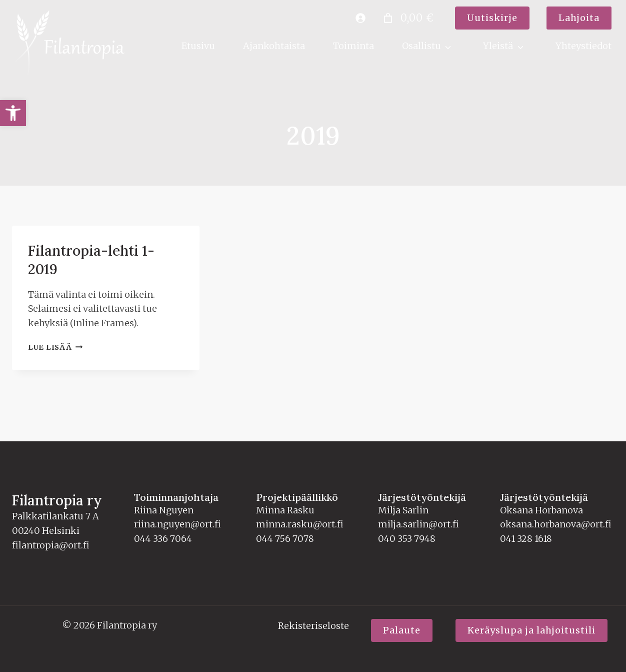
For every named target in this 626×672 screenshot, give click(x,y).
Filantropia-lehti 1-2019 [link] (104, 250)
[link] (13, 113)
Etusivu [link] (198, 46)
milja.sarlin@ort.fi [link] (418, 524)
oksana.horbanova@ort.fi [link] (556, 524)
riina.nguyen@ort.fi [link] (177, 524)
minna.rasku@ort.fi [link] (300, 524)
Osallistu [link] (421, 46)
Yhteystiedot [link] (583, 46)
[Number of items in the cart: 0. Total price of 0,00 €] (407, 18)
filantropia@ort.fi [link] (51, 545)
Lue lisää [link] (55, 328)
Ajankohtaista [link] (274, 46)
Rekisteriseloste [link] (313, 626)
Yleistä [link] (498, 46)
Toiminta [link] (353, 46)
